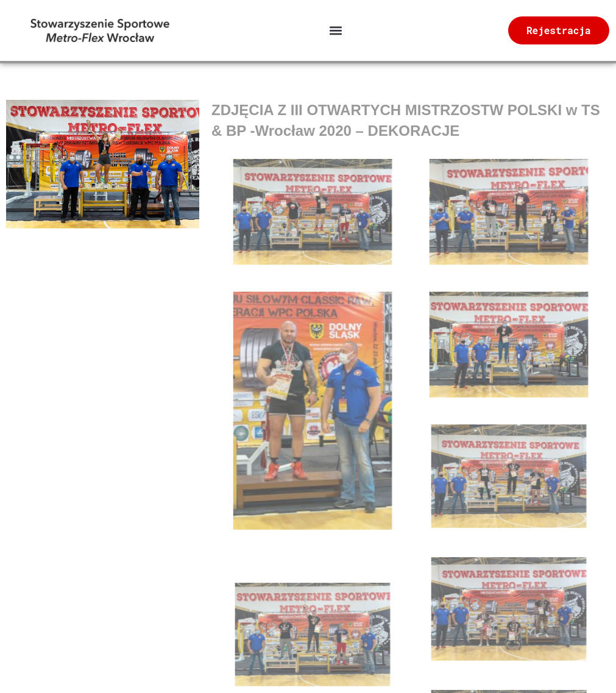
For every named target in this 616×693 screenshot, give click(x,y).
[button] (335, 31)
